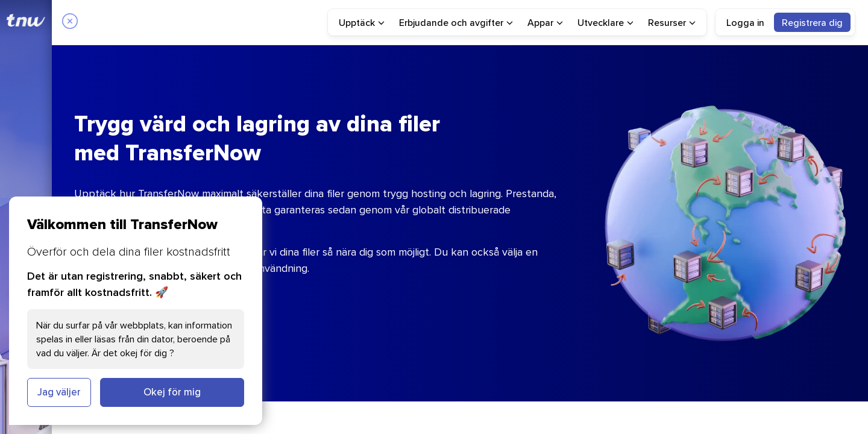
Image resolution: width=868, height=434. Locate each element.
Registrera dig (812, 22)
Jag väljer (59, 392)
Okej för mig (172, 392)
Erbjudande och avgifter (456, 22)
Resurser (672, 22)
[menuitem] (362, 22)
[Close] (70, 22)
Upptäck (362, 22)
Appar (545, 22)
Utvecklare (605, 22)
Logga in (745, 22)
